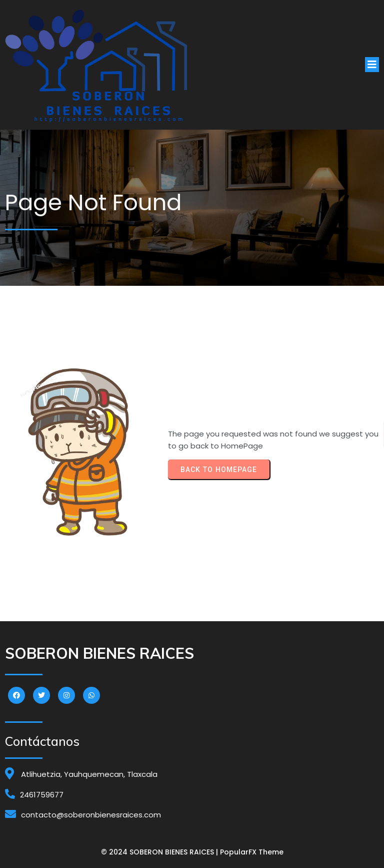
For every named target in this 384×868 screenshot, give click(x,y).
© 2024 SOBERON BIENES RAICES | (160, 852)
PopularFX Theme (252, 852)
